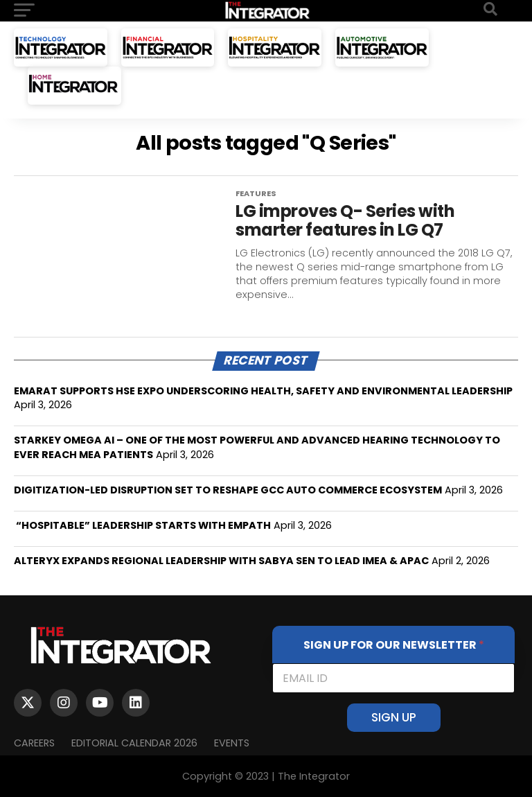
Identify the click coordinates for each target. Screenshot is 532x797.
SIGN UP (394, 717)
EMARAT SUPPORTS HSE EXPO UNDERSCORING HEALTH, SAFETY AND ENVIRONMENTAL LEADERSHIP (263, 391)
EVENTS (232, 743)
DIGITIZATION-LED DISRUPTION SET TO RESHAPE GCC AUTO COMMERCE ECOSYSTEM (228, 490)
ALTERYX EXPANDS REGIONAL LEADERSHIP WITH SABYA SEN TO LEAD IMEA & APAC (221, 561)
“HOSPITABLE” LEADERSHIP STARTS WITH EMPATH (142, 525)
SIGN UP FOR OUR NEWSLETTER (394, 645)
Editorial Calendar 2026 (134, 743)
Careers (34, 743)
